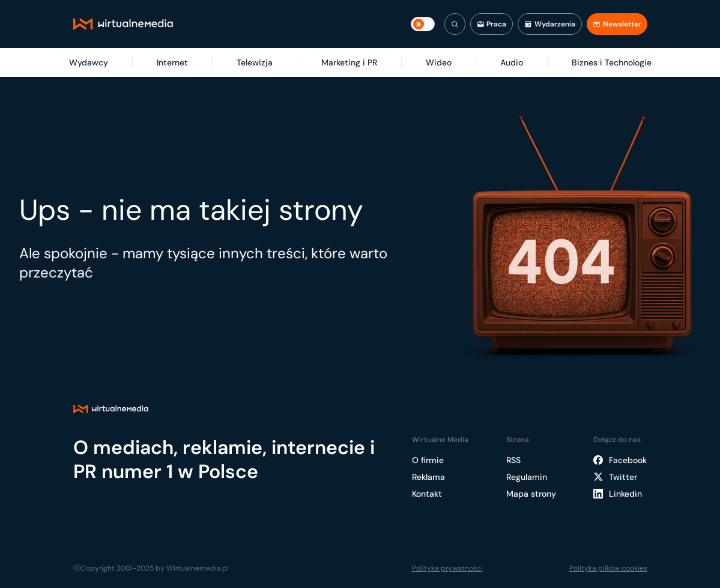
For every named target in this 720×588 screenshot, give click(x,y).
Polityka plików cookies (608, 568)
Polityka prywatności (447, 568)
